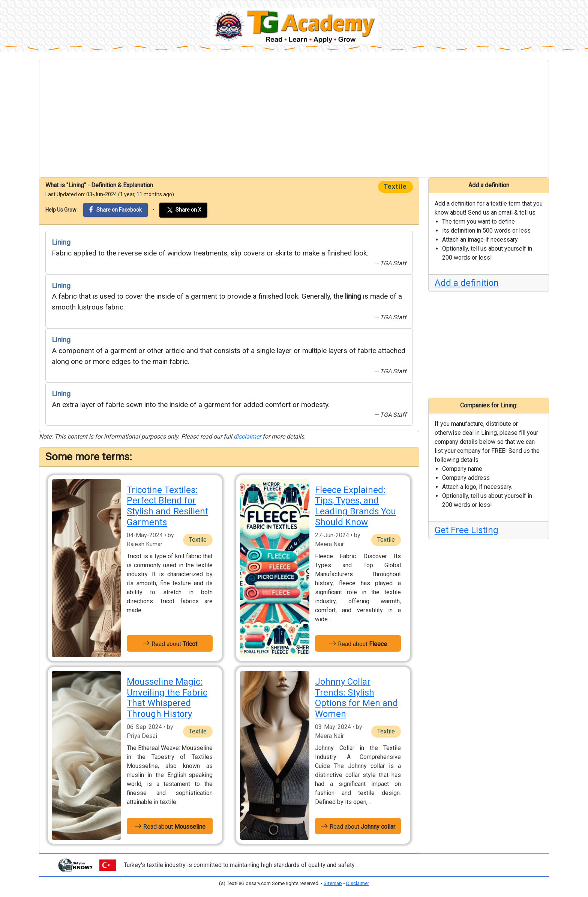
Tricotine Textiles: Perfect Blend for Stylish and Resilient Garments (167, 506)
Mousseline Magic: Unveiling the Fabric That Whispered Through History (167, 698)
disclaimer (247, 436)
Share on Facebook (115, 210)
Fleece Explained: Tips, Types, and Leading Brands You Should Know (355, 506)
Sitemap (333, 883)
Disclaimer (358, 883)
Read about (170, 643)
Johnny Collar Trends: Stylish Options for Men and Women (356, 698)
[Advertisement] (294, 119)
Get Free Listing (466, 530)
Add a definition (467, 283)
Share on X (183, 210)
